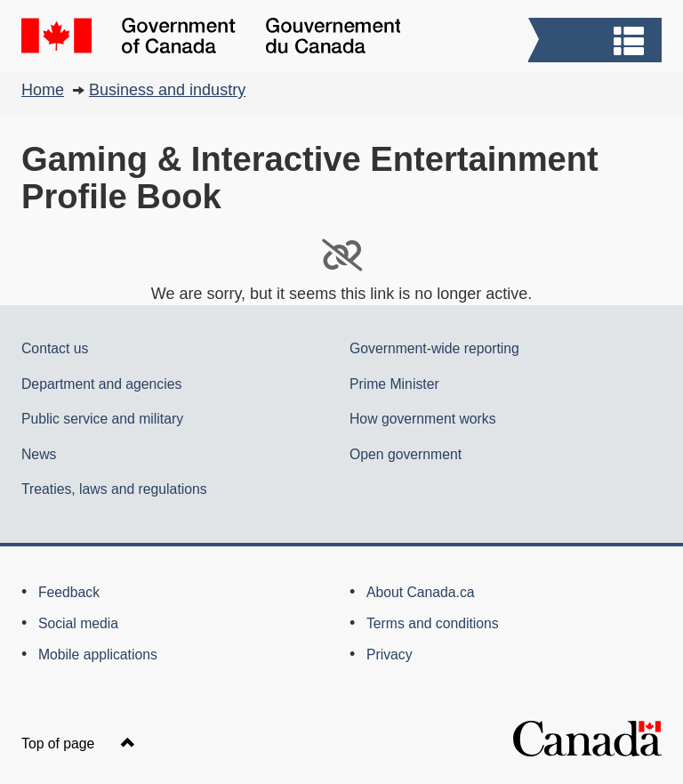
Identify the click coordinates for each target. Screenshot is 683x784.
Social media (78, 623)
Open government (406, 454)
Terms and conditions (433, 623)
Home (43, 90)
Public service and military (102, 419)
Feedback (69, 592)
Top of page (78, 744)
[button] (597, 42)
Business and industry (167, 90)
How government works (423, 419)
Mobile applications (98, 655)
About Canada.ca (421, 592)
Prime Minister (394, 384)
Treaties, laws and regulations (114, 489)
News (39, 454)
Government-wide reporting (434, 348)
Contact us (55, 348)
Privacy (390, 655)
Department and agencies (101, 384)
